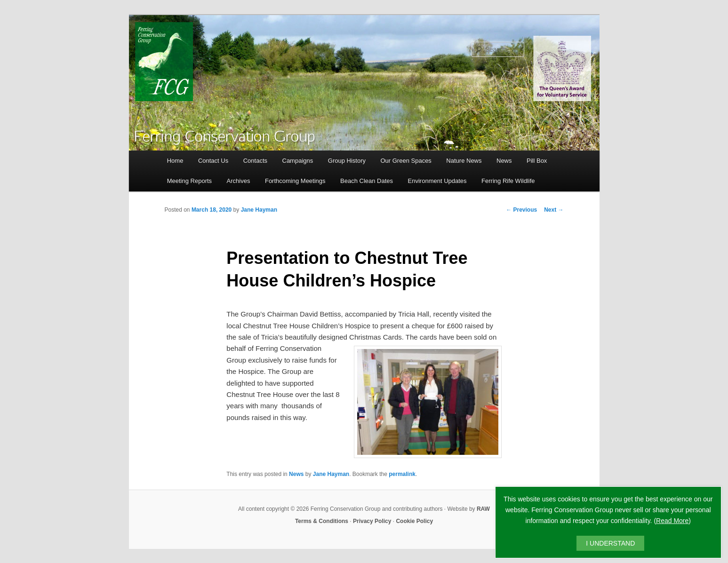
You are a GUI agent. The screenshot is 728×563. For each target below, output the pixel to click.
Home (175, 161)
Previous (521, 210)
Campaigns (298, 161)
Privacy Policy (372, 521)
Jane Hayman (259, 210)
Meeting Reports (189, 181)
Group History (347, 161)
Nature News (464, 161)
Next (554, 210)
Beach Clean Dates (367, 181)
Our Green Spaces (406, 161)
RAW (483, 509)
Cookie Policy (414, 521)
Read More (672, 521)
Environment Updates (437, 181)
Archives (239, 181)
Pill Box (537, 161)
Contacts (255, 161)
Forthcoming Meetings (295, 181)
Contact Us (213, 161)
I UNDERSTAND (610, 543)
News (504, 161)
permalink (402, 474)
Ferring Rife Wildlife (508, 181)
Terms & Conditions (322, 521)
